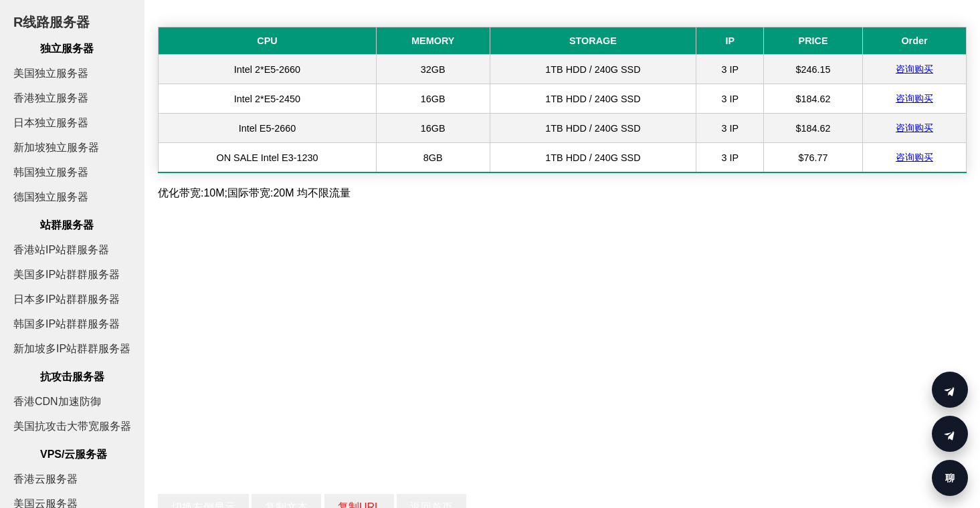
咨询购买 (914, 69)
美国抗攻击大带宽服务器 (72, 426)
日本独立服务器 (51, 123)
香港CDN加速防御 (57, 401)
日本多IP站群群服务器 (67, 299)
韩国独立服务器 (51, 172)
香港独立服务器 (51, 98)
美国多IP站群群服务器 (67, 274)
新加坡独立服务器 (56, 147)
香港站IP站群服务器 (61, 250)
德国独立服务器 (51, 197)
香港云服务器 (45, 479)
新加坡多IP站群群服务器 (72, 349)
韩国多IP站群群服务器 (67, 324)
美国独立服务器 (51, 73)
